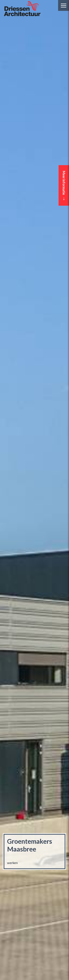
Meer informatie (64, 186)
